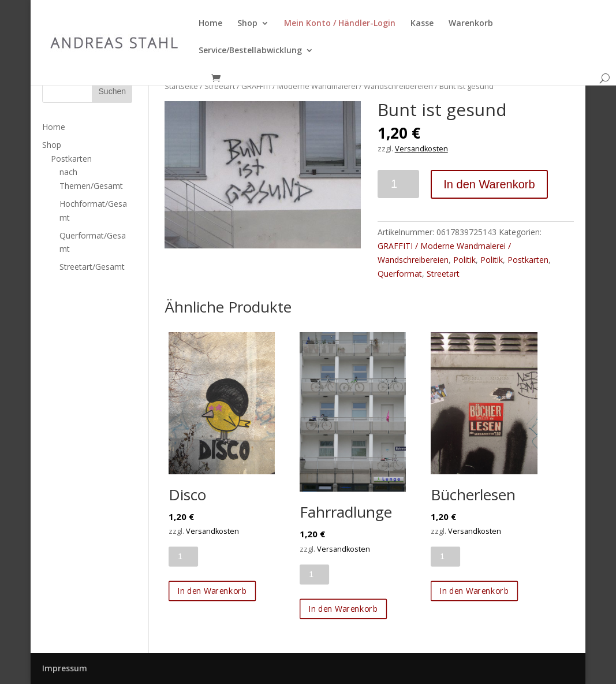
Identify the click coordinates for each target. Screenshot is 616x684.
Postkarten (528, 260)
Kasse (422, 24)
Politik (464, 260)
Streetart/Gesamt (92, 267)
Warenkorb (471, 24)
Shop (247, 24)
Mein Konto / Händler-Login (340, 24)
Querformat (400, 274)
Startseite (181, 86)
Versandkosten (421, 149)
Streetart (220, 86)
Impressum (65, 668)
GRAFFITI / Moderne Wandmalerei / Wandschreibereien (337, 86)
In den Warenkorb (489, 184)
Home (210, 24)
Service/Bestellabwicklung (250, 51)
